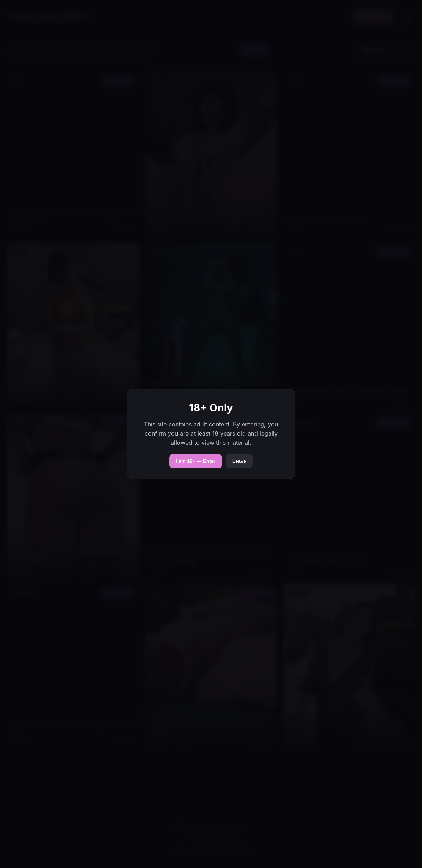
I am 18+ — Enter (196, 461)
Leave (239, 461)
